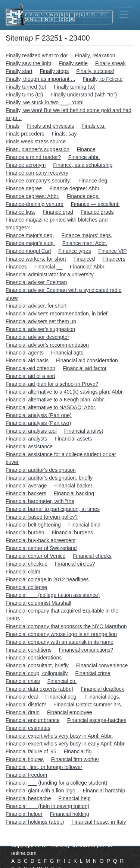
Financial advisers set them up (41, 321)
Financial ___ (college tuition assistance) (53, 595)
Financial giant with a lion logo (41, 791)
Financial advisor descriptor (37, 337)
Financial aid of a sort (30, 376)
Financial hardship (104, 791)
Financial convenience (102, 665)
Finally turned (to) (26, 87)
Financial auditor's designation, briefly (49, 478)
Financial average (26, 486)
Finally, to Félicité (102, 79)
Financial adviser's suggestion (40, 329)
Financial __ (49, 267)
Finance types (74, 251)
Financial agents (25, 353)
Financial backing (74, 493)
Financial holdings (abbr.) (35, 822)
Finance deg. (94, 181)
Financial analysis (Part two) (38, 423)
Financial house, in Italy (99, 822)
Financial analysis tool (31, 431)
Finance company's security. (38, 181)
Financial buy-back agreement (41, 540)
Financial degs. (103, 697)
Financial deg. (61, 697)
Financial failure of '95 (31, 751)
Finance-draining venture (35, 204)
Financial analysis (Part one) (39, 415)
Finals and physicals (50, 126)
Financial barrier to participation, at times (53, 509)
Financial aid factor (85, 368)
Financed (84, 259)
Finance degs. (83, 196)
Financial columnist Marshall (38, 603)
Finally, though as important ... (41, 79)
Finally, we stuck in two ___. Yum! (45, 102)
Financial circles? (75, 564)
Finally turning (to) (75, 87)
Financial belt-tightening (33, 525)
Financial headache (28, 798)
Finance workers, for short (36, 259)
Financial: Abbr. (88, 267)
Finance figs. (20, 212)
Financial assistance (29, 446)
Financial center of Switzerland (41, 548)
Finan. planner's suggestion (38, 149)
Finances (16, 267)
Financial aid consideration (87, 360)
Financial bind (84, 525)
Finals (13, 126)
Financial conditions (29, 650)
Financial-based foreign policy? (42, 517)
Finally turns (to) (24, 95)
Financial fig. (79, 751)
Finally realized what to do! (37, 55)
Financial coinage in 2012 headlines (47, 579)
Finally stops (54, 71)
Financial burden (25, 532)
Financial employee (70, 712)
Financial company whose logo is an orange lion (61, 634)
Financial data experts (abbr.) (39, 689)
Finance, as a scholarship (83, 165)
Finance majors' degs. (87, 235)
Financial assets (73, 439)
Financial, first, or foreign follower (44, 767)
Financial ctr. (62, 681)
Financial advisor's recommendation (47, 345)
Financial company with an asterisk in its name (60, 642)
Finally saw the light (28, 63)
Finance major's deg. (30, 235)
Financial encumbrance (33, 720)
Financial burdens (72, 532)
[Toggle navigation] (124, 15)
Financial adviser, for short (36, 306)
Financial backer (73, 486)
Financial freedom (26, 775)
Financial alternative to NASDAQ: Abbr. (51, 407)
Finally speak (111, 63)
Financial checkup (27, 564)
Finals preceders (25, 134)
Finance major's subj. (30, 243)
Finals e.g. (94, 126)
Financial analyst (84, 431)
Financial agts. (68, 353)
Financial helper (24, 814)
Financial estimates (28, 728)
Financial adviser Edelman (36, 282)
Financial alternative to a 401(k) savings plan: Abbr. (65, 392)
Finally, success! (95, 71)
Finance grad (58, 212)
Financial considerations (34, 658)
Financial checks (92, 556)
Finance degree (24, 188)
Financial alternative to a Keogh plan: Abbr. (55, 400)
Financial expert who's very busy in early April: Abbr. (66, 744)
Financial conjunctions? (86, 650)
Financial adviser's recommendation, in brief (57, 314)
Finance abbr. (84, 157)
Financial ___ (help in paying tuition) (47, 806)
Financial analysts (26, 439)
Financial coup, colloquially (37, 673)
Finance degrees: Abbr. (32, 196)
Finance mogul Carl (28, 251)
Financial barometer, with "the (40, 501)
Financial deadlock (102, 689)
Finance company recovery (37, 173)
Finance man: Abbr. (85, 243)
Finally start (19, 71)
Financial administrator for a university (50, 274)
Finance (86, 149)
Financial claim (23, 572)
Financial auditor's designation (41, 470)
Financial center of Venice (35, 556)
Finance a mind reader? (33, 157)
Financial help (74, 798)
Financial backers (26, 493)
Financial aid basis (27, 360)
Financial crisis (23, 681)
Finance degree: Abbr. (75, 188)
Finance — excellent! (95, 204)
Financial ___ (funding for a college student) (56, 783)
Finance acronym (26, 165)
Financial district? (26, 705)
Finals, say (64, 134)
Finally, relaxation (95, 55)
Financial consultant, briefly (37, 665)
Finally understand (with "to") (84, 95)
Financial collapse (26, 587)
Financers (114, 259)
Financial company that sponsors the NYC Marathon (66, 626)
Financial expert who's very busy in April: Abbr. (59, 736)
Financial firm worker (75, 759)
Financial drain (23, 712)
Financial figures (25, 759)
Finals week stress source (36, 142)
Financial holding (70, 814)
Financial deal (22, 697)
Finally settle (73, 63)
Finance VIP (112, 251)
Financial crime (93, 673)
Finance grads (97, 212)
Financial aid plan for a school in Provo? (52, 384)
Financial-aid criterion (30, 368)
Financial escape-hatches (97, 720)
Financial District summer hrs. (88, 705)
